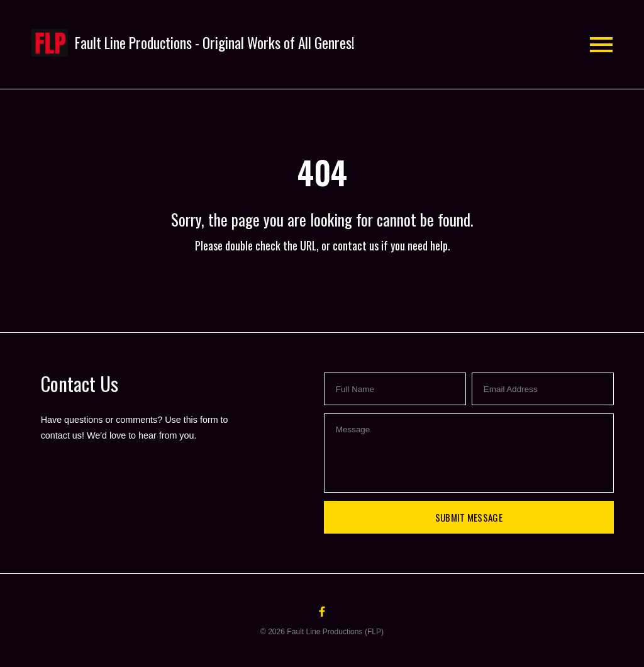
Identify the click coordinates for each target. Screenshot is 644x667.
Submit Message (469, 517)
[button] (193, 43)
